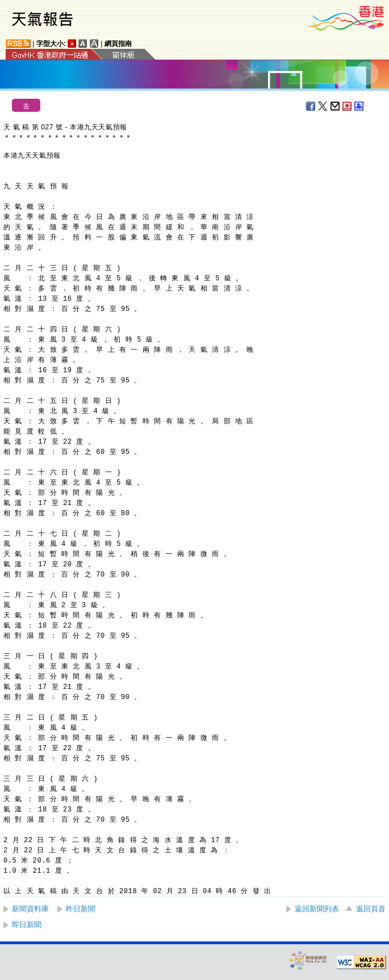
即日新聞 (27, 925)
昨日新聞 (81, 909)
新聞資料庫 (30, 909)
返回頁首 (371, 909)
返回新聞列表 (317, 909)
